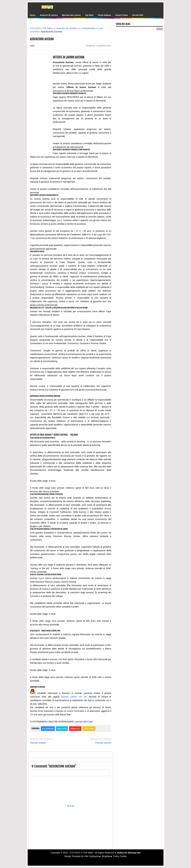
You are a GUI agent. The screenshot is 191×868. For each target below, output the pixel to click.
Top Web (89, 15)
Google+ (75, 729)
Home (33, 15)
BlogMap (106, 856)
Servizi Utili (138, 15)
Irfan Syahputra (92, 856)
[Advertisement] (73, 24)
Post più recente (38, 743)
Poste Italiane (104, 15)
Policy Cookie (120, 856)
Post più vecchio (103, 743)
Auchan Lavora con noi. (74, 697)
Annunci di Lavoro (49, 15)
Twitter (62, 729)
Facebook (48, 729)
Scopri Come (121, 15)
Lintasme (89, 729)
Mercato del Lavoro (71, 15)
